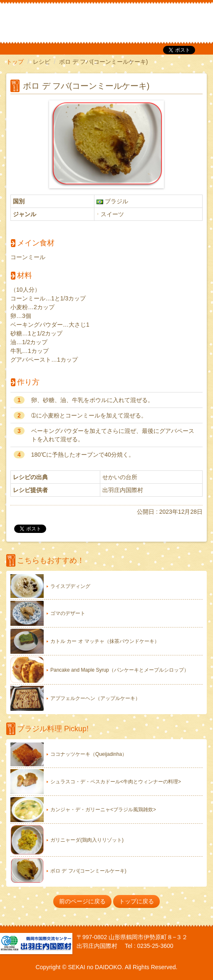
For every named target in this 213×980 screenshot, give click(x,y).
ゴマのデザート (68, 613)
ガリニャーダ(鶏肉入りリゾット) (87, 840)
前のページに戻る (82, 901)
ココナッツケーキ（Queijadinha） (89, 754)
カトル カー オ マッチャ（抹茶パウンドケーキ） (105, 641)
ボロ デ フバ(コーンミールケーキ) (88, 871)
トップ (15, 62)
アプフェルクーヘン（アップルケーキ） (95, 698)
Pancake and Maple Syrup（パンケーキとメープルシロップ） (120, 670)
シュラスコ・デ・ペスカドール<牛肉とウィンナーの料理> (116, 782)
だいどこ (62, 21)
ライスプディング (70, 586)
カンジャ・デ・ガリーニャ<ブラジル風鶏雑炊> (103, 810)
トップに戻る (136, 901)
